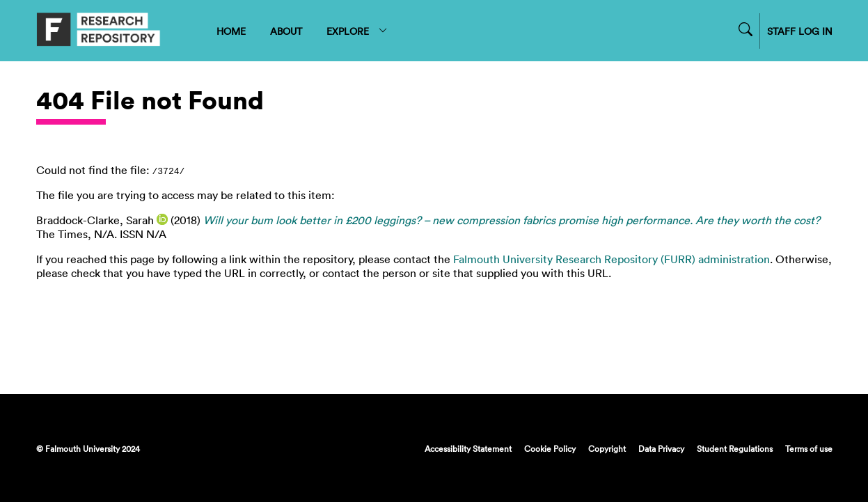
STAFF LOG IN (800, 31)
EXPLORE (357, 31)
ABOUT (286, 31)
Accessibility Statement (468, 448)
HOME (231, 31)
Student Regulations (735, 448)
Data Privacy (661, 448)
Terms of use (809, 448)
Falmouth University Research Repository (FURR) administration (611, 259)
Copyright (607, 448)
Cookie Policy (550, 448)
